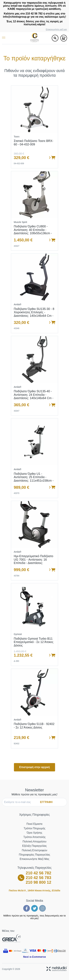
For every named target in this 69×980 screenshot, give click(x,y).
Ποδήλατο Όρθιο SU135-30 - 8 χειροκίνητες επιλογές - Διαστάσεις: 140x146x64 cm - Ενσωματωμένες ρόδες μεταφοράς (34, 316)
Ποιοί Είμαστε (35, 824)
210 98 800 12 (38, 882)
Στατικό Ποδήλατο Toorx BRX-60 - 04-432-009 (34, 143)
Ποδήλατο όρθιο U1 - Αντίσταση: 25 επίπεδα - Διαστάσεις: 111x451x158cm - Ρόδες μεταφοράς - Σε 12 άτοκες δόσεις (34, 481)
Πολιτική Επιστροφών (34, 850)
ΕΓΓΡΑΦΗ (46, 802)
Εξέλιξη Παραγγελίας (34, 846)
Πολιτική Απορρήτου (34, 842)
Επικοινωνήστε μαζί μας (56, 30)
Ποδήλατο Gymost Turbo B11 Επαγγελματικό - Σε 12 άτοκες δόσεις (34, 642)
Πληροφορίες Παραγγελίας (34, 855)
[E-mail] (21, 802)
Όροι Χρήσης (34, 833)
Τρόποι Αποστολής (34, 837)
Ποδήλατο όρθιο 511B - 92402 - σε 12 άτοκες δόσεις (34, 726)
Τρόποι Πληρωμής (34, 828)
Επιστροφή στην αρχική (34, 767)
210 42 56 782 (38, 873)
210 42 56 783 (38, 878)
